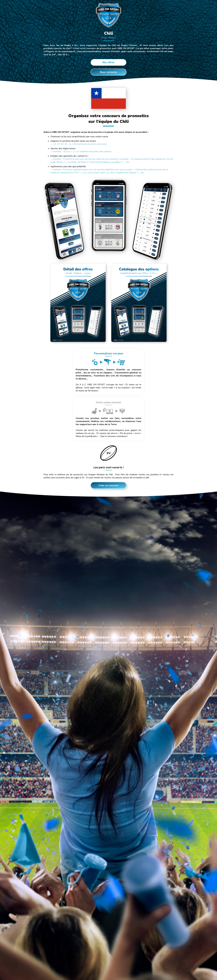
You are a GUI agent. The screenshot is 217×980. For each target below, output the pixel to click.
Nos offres (108, 62)
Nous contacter (109, 72)
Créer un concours (109, 440)
